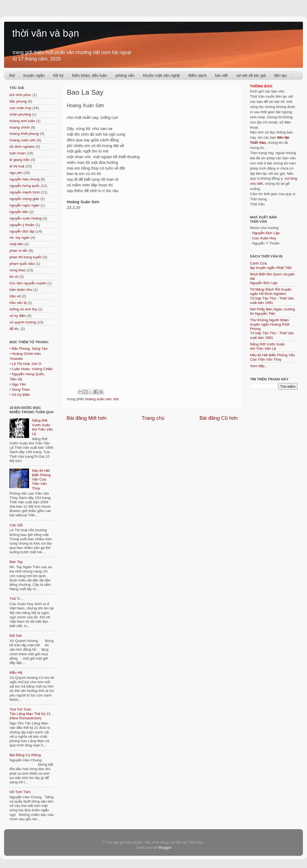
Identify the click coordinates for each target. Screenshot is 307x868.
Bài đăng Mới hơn (87, 418)
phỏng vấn (125, 75)
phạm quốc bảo (22, 264)
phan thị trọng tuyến (26, 257)
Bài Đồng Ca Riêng (25, 755)
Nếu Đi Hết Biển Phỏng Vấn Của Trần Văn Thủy (41, 479)
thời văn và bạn (46, 33)
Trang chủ (153, 418)
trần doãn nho (21, 290)
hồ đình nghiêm (22, 147)
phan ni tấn (19, 251)
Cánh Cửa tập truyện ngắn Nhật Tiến (271, 266)
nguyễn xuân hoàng (26, 218)
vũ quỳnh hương (23, 322)
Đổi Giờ (16, 636)
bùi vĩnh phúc (20, 95)
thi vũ (14, 277)
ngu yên (16, 173)
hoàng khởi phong (24, 134)
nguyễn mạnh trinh (25, 192)
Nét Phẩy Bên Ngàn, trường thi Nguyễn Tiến (272, 311)
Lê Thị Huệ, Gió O (26, 364)
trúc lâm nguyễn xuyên (28, 283)
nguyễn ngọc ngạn (24, 205)
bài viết (222, 75)
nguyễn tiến (19, 212)
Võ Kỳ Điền (21, 395)
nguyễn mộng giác (24, 199)
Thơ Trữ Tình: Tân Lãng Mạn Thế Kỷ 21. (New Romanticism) (31, 714)
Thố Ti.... (17, 599)
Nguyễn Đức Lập (266, 233)
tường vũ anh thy (23, 309)
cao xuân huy (20, 108)
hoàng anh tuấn (22, 121)
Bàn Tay (16, 562)
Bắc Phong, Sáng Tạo (30, 349)
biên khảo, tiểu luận (90, 75)
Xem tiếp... (259, 366)
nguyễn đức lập (22, 231)
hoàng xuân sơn (98, 399)
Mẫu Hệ (16, 673)
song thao (18, 270)
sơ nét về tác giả (251, 75)
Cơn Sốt (16, 525)
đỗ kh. (14, 329)
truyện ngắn (34, 75)
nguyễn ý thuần (22, 225)
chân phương (20, 114)
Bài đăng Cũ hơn (219, 418)
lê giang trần (20, 160)
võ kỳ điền (18, 316)
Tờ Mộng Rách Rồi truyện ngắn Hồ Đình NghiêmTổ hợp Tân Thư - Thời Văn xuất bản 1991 (272, 296)
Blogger (165, 848)
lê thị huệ (17, 166)
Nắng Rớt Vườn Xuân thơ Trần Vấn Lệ (42, 427)
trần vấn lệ (18, 303)
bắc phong (18, 101)
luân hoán (18, 153)
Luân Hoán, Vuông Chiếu (32, 369)
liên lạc (281, 75)
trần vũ (15, 296)
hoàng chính (20, 127)
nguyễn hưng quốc (25, 186)
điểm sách (198, 75)
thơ (12, 75)
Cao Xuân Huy (264, 238)
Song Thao (21, 390)
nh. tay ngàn (20, 238)
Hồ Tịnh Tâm (20, 792)
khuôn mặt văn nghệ (161, 75)
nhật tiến (16, 244)
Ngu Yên (19, 384)
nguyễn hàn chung (25, 179)
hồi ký (58, 75)
